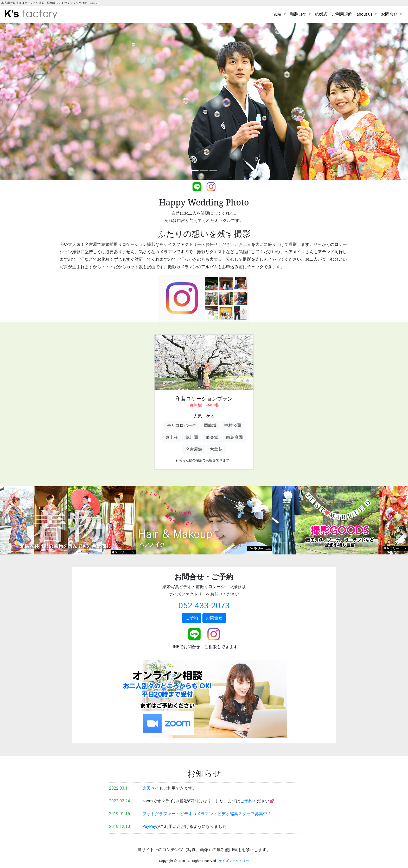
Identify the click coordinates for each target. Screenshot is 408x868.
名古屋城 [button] (194, 449)
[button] (31, 102)
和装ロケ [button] (299, 14)
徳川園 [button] (192, 437)
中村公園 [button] (233, 425)
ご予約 (192, 618)
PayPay (149, 826)
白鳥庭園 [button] (234, 437)
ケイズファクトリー (234, 861)
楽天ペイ (151, 788)
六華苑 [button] (216, 449)
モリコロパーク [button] (182, 425)
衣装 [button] (278, 14)
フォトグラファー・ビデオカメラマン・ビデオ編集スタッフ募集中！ (207, 814)
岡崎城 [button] (210, 425)
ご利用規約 (342, 14)
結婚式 (321, 14)
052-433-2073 (204, 605)
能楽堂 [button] (212, 437)
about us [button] (365, 14)
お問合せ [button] (390, 14)
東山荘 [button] (171, 437)
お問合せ (214, 618)
